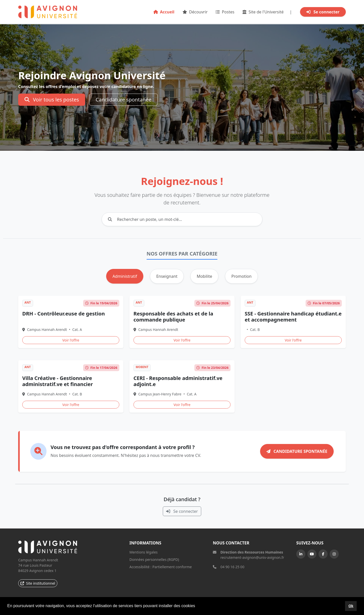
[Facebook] (323, 554)
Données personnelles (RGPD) (154, 559)
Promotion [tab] (241, 276)
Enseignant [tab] (167, 276)
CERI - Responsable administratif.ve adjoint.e (178, 381)
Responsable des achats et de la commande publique (173, 317)
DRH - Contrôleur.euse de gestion (64, 314)
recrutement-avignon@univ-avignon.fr (252, 557)
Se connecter (323, 12)
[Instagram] (334, 554)
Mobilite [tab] (204, 276)
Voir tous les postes (52, 100)
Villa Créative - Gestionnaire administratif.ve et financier (58, 381)
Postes (225, 12)
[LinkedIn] (301, 554)
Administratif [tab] (125, 276)
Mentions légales (144, 552)
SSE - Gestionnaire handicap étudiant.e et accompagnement (293, 317)
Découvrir (195, 12)
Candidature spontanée (123, 100)
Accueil (164, 12)
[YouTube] (312, 554)
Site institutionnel (38, 583)
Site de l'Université (263, 12)
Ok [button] (351, 606)
